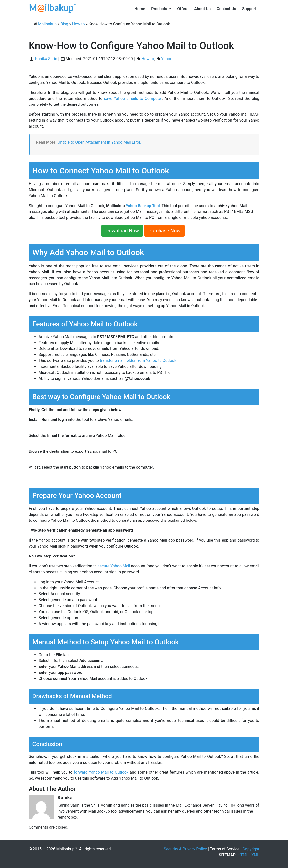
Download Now (122, 231)
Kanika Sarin (46, 59)
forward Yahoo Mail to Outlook (101, 772)
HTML (243, 855)
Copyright (251, 849)
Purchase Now (164, 231)
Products (160, 9)
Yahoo (167, 59)
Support (249, 9)
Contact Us (226, 9)
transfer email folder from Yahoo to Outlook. (139, 361)
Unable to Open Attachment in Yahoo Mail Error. (99, 142)
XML (255, 855)
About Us (202, 9)
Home (140, 9)
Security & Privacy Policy (185, 849)
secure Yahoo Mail (114, 566)
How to (148, 59)
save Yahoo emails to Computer (133, 98)
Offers (183, 9)
